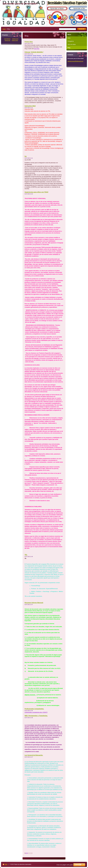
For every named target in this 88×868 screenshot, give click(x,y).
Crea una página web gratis (65, 865)
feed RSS (37, 49)
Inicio (4, 29)
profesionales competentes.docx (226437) (36, 712)
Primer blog (29, 42)
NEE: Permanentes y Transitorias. (36, 716)
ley (26, 156)
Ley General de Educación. (34, 755)
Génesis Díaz (8, 40)
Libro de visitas (72, 44)
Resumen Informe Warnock (34, 603)
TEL (26, 555)
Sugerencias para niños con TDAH (36, 192)
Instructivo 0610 (30, 106)
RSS (6, 864)
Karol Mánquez (7, 39)
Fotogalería (71, 41)
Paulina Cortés (15, 40)
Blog (69, 48)
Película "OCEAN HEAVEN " (34, 52)
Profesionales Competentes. (34, 709)
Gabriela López (15, 39)
